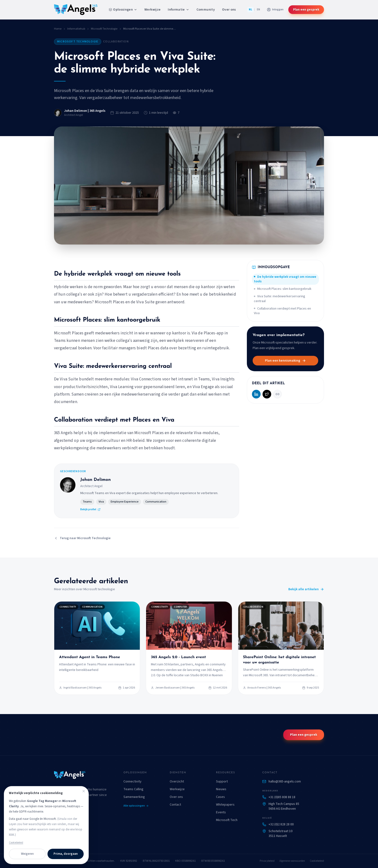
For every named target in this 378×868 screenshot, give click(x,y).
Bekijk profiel (90, 510)
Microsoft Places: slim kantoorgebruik (283, 289)
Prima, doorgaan (66, 854)
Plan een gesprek (306, 10)
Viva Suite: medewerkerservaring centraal (280, 299)
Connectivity (132, 782)
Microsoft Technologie (104, 29)
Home (58, 29)
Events (221, 812)
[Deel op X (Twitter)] (267, 394)
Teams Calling (133, 789)
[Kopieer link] (277, 394)
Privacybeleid (267, 861)
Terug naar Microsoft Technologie (82, 538)
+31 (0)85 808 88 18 (282, 797)
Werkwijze (152, 10)
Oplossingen (123, 10)
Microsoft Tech (227, 820)
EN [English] (258, 10)
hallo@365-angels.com (285, 782)
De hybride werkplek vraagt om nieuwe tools (285, 279)
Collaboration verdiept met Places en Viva (282, 311)
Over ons (229, 10)
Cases (220, 797)
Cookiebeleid (317, 861)
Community (206, 10)
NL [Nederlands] (250, 10)
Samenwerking (134, 797)
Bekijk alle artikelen (306, 589)
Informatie (179, 10)
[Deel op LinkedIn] (256, 394)
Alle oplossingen (136, 806)
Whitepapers (225, 805)
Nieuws (221, 789)
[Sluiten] (84, 791)
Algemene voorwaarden (292, 861)
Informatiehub (76, 29)
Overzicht (177, 782)
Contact (175, 805)
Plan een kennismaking (285, 361)
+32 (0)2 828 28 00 (281, 824)
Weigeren (27, 854)
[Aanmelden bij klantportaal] (275, 10)
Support (222, 782)
